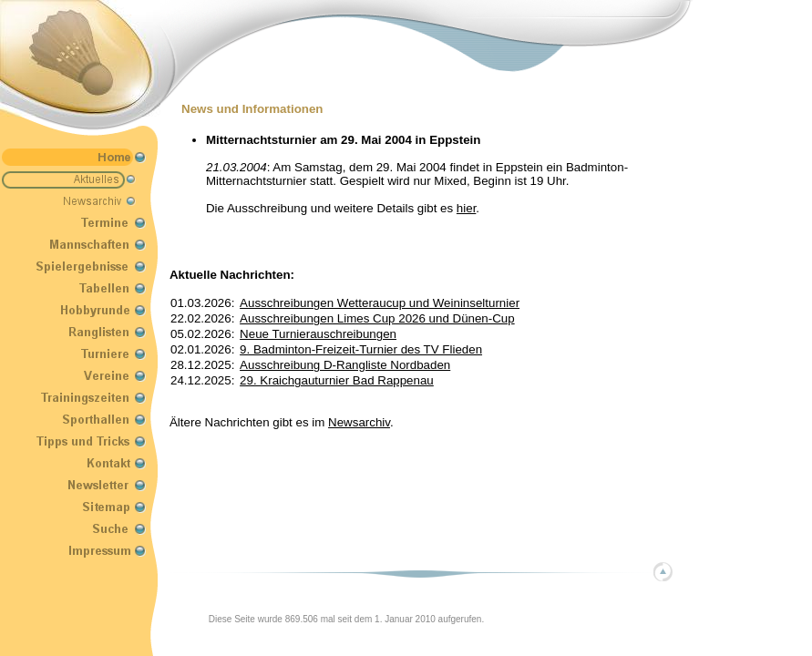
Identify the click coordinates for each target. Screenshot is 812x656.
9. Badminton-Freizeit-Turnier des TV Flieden (361, 349)
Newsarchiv (359, 422)
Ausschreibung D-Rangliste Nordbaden (345, 365)
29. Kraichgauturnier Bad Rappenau (337, 380)
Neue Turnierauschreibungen (318, 334)
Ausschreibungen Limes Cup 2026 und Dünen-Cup (377, 318)
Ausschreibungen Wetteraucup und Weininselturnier (380, 303)
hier (467, 208)
